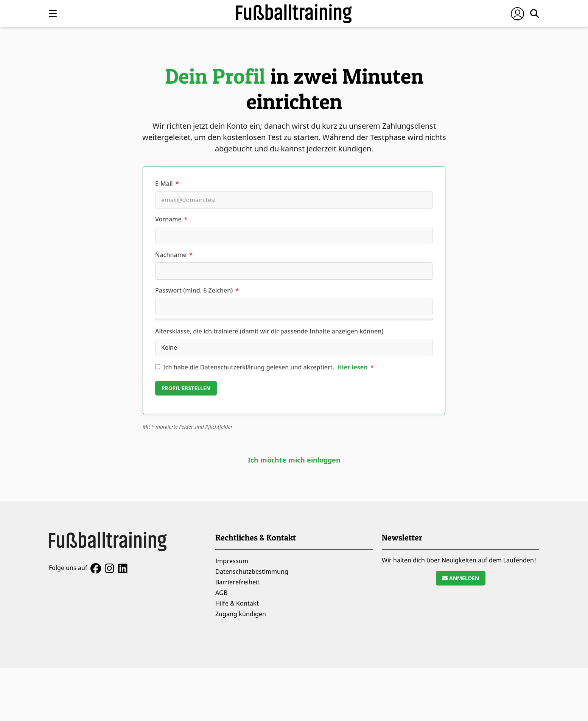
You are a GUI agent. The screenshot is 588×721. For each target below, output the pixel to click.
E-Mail (167, 184)
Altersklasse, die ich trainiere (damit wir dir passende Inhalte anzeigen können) (269, 331)
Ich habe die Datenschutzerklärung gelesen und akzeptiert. (268, 367)
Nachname (174, 255)
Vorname (171, 219)
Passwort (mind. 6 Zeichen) (197, 290)
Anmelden (461, 578)
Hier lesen (352, 367)
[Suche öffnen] (535, 14)
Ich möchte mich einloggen (294, 460)
